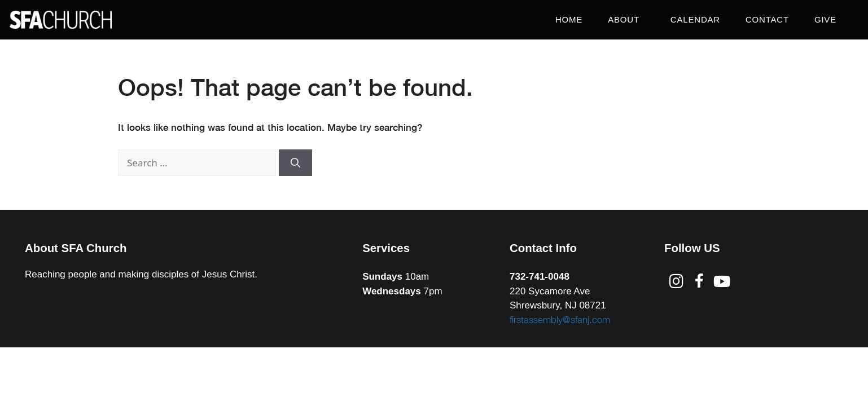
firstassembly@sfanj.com (560, 320)
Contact (767, 19)
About (626, 20)
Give (825, 19)
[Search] (295, 163)
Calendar (695, 19)
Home (569, 19)
